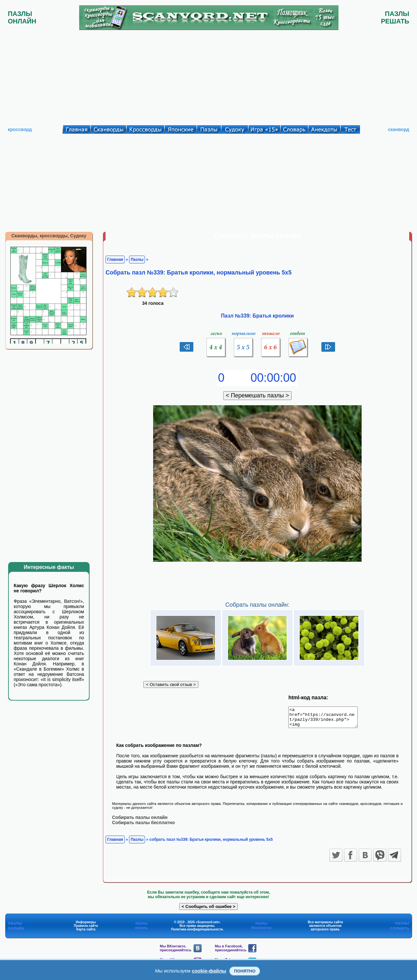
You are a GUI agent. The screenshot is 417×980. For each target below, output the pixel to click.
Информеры (86, 926)
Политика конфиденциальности (197, 933)
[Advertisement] (208, 76)
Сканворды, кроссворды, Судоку (49, 236)
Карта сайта (86, 933)
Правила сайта (86, 929)
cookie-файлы (209, 971)
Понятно (245, 971)
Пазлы (137, 260)
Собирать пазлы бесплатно (144, 826)
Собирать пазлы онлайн (140, 821)
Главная (115, 260)
